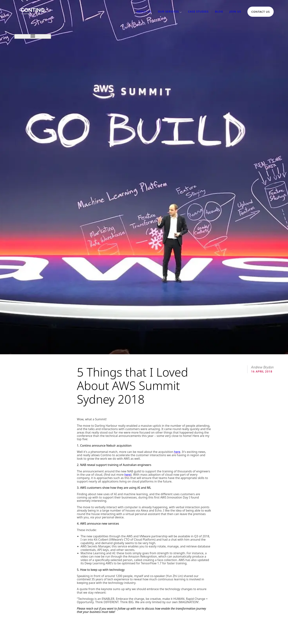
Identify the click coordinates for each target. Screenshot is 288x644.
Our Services (168, 12)
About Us (144, 12)
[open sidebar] (33, 36)
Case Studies (198, 12)
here (177, 452)
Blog (219, 12)
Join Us (235, 12)
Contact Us (260, 12)
